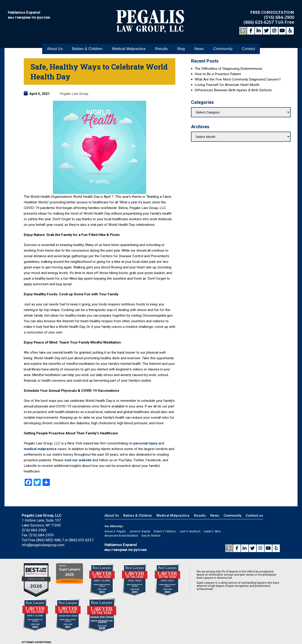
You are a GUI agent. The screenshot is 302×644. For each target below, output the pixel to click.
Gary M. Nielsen (151, 536)
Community (223, 49)
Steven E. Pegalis (115, 531)
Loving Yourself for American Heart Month (227, 85)
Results (162, 49)
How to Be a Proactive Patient (218, 74)
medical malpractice (40, 449)
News (199, 49)
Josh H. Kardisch (190, 531)
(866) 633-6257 (259, 22)
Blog (181, 49)
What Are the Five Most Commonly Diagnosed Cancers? (238, 79)
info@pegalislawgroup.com (43, 545)
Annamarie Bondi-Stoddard (121, 536)
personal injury (146, 443)
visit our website (78, 460)
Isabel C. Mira (212, 531)
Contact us (254, 516)
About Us (55, 49)
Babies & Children (87, 49)
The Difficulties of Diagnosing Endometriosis (228, 69)
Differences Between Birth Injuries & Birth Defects (233, 90)
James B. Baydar (140, 531)
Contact (249, 49)
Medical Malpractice (129, 49)
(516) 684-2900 (279, 17)
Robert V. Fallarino (165, 531)
